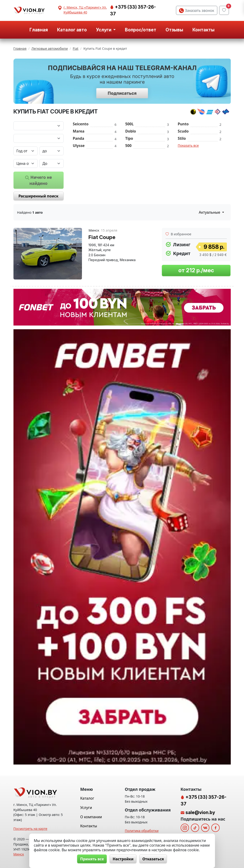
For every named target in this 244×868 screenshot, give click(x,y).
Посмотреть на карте (30, 829)
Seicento (81, 124)
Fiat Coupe (102, 237)
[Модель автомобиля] (39, 138)
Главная (39, 30)
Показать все (188, 145)
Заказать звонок (197, 10)
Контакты (203, 30)
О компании (91, 817)
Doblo (131, 131)
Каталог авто (72, 30)
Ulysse (79, 146)
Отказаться (153, 859)
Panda (79, 138)
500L (130, 124)
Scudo (183, 131)
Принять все (92, 859)
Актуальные (210, 212)
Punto (183, 124)
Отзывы (174, 30)
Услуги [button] (104, 30)
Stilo (182, 138)
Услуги (86, 808)
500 (129, 146)
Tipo (129, 138)
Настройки (123, 859)
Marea (79, 131)
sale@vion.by (200, 812)
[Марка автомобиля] (39, 126)
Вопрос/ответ (141, 30)
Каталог (87, 798)
